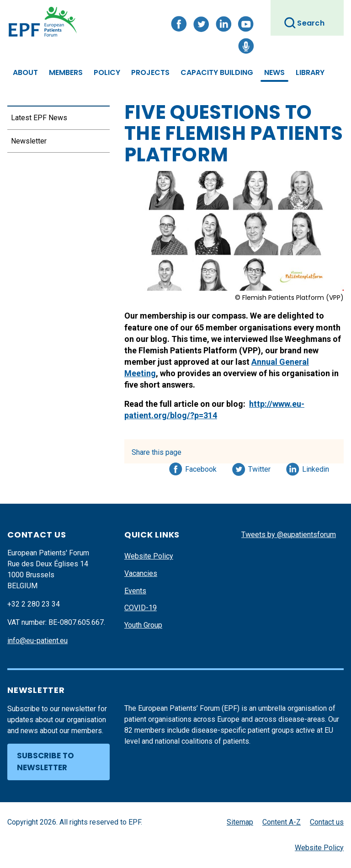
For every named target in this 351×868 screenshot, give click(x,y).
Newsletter (29, 141)
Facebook (201, 468)
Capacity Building (217, 72)
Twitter (262, 468)
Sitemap (240, 822)
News (274, 72)
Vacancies (141, 573)
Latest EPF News (39, 118)
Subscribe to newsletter (45, 761)
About (25, 72)
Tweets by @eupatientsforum (289, 535)
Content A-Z (282, 822)
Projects (150, 72)
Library (310, 72)
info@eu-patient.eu (37, 641)
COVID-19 (141, 608)
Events (135, 591)
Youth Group (143, 625)
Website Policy (149, 556)
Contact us (327, 822)
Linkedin (316, 468)
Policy (107, 72)
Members (66, 72)
